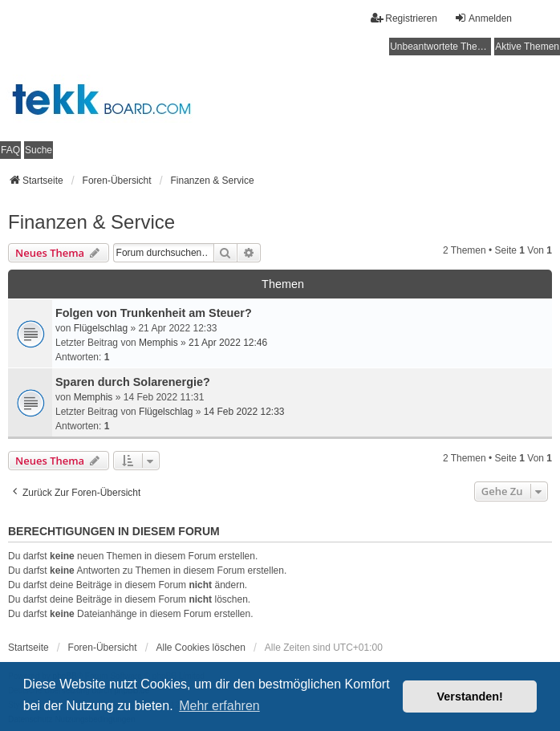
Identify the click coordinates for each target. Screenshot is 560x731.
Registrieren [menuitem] (404, 18)
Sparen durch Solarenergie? (133, 382)
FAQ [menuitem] (10, 150)
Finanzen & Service (91, 222)
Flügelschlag (101, 328)
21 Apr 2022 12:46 (228, 343)
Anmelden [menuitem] (483, 18)
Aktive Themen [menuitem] (527, 47)
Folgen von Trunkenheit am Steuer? (154, 313)
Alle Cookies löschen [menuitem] (201, 648)
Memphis (158, 343)
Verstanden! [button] (470, 696)
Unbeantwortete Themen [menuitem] (440, 47)
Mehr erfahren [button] (219, 706)
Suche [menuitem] (39, 150)
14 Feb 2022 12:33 (244, 412)
